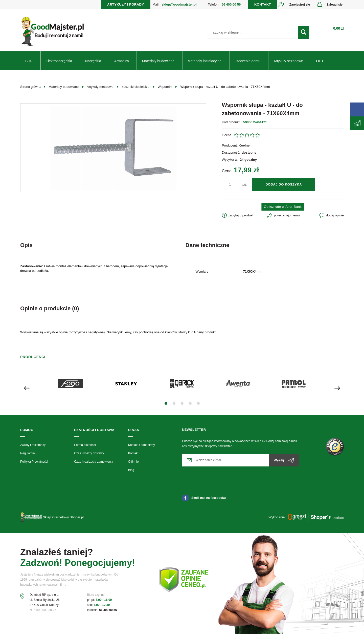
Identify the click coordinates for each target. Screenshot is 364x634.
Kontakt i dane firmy (142, 445)
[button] (166, 403)
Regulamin (27, 453)
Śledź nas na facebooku (204, 498)
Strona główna (31, 87)
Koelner (245, 145)
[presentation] (27, 388)
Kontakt (133, 453)
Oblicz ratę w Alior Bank (283, 207)
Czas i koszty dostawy (89, 453)
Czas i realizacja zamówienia (94, 462)
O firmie (133, 462)
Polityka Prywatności (34, 462)
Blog (131, 470)
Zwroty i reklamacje (33, 445)
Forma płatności (85, 445)
